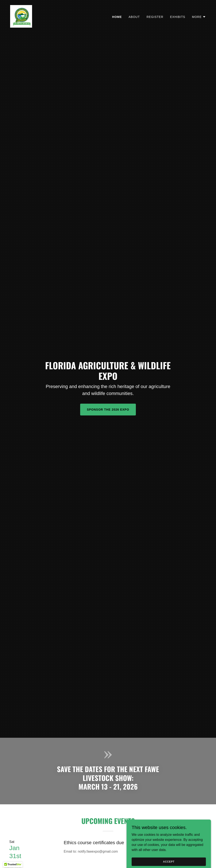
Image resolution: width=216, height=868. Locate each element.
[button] (199, 17)
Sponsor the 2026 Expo (108, 410)
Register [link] (155, 17)
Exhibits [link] (178, 17)
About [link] (134, 17)
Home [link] (117, 17)
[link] (21, 16)
